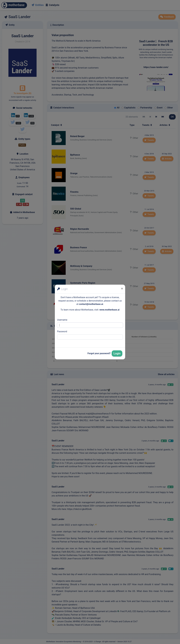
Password (62, 331)
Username (62, 320)
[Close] (122, 289)
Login (117, 353)
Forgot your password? (99, 353)
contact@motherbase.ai (91, 304)
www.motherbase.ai (109, 310)
